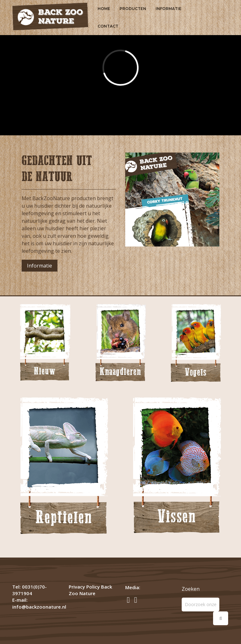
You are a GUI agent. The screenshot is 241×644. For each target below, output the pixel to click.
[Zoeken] (201, 605)
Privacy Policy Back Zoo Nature (90, 590)
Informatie (169, 9)
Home (104, 9)
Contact (108, 26)
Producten (133, 9)
